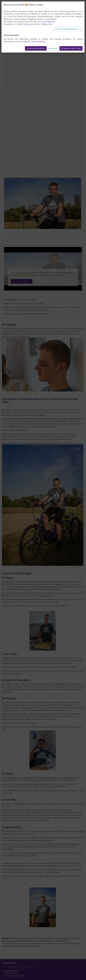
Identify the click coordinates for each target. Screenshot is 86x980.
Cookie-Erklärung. (47, 21)
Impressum (29, 24)
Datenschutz (47, 24)
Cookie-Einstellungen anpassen (67, 29)
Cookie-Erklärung (38, 41)
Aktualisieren (53, 48)
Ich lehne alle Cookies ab (36, 48)
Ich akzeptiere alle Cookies (71, 48)
